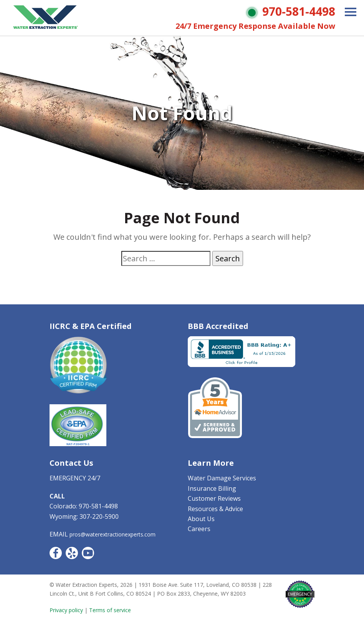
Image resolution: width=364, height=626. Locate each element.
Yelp (72, 553)
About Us (201, 519)
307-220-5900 (99, 516)
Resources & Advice (215, 509)
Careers (199, 529)
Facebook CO (56, 553)
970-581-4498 (299, 11)
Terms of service (110, 610)
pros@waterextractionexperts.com (113, 534)
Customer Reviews (214, 498)
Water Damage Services (222, 478)
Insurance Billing (212, 488)
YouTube (88, 553)
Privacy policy (66, 610)
